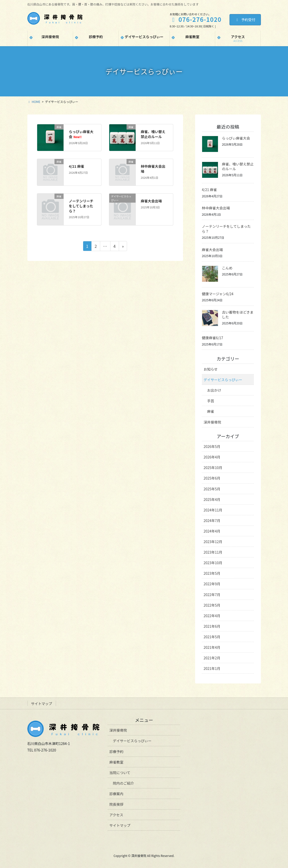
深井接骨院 (212, 422)
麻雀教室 (116, 762)
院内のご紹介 (123, 783)
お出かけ (214, 390)
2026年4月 (212, 457)
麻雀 (211, 411)
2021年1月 (212, 668)
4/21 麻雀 (76, 166)
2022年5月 (212, 605)
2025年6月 (212, 478)
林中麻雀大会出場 (153, 169)
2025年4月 (212, 499)
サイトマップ (42, 704)
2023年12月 (213, 542)
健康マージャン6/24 (218, 294)
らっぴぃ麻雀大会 (81, 134)
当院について (120, 773)
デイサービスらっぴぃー (223, 380)
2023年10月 (213, 563)
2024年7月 (212, 520)
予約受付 (245, 20)
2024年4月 (212, 531)
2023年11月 (213, 552)
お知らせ (211, 369)
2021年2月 (212, 658)
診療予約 (116, 751)
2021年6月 (212, 626)
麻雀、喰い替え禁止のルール (153, 134)
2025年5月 (212, 489)
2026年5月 (212, 446)
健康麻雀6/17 (213, 338)
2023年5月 (212, 573)
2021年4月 (212, 647)
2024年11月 (213, 510)
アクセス (116, 815)
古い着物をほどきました (238, 315)
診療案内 (116, 794)
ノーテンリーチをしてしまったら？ (81, 206)
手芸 (211, 401)
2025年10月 (213, 468)
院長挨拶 (116, 804)
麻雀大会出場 (151, 201)
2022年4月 (212, 616)
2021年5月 (212, 637)
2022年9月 (212, 584)
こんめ (227, 268)
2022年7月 (212, 595)
